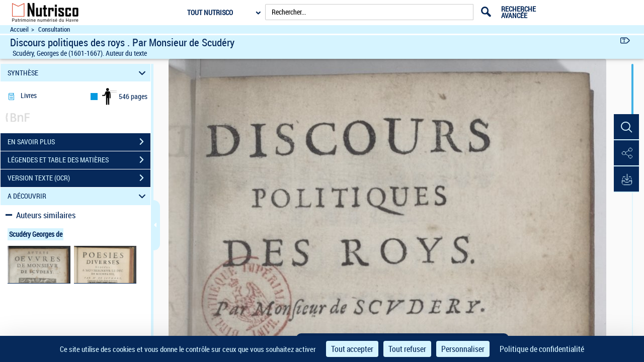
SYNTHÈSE (78, 73)
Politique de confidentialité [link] (542, 349)
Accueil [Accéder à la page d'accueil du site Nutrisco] (19, 29)
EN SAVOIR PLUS (79, 142)
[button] (626, 127)
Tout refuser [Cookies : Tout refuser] (407, 349)
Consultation (54, 29)
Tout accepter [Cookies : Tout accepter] (352, 349)
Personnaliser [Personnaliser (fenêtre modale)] (463, 349)
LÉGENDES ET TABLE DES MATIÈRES (79, 160)
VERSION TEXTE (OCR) (79, 178)
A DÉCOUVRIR (78, 196)
